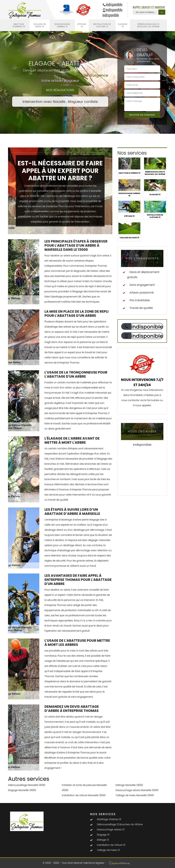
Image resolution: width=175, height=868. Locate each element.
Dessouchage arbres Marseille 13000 (137, 790)
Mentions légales (94, 863)
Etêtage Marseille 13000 (129, 785)
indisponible (112, 4)
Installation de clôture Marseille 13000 (84, 795)
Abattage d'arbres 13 (19, 25)
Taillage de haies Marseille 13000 (135, 795)
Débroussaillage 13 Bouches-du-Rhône (148, 25)
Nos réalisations (60, 90)
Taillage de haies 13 (40, 25)
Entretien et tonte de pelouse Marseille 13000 (84, 788)
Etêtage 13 (82, 25)
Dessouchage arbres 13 (62, 25)
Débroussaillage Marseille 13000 (27, 785)
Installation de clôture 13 (102, 25)
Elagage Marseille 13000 (22, 790)
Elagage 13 (123, 25)
